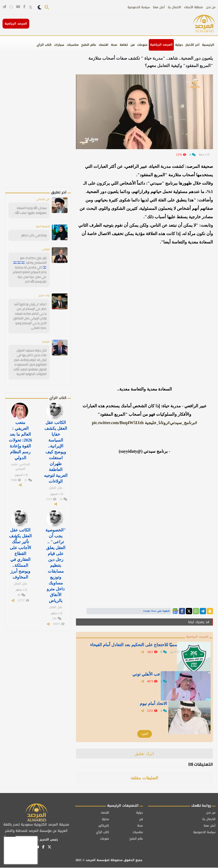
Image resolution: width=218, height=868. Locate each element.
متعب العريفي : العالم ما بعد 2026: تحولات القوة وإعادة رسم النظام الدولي (21, 435)
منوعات (142, 45)
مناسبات (73, 45)
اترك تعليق (144, 754)
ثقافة (124, 45)
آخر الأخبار (192, 45)
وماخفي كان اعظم (35, 236)
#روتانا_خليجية (157, 423)
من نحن (211, 7)
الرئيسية (208, 45)
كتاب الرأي (44, 45)
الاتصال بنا (174, 7)
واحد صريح (43, 295)
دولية (179, 45)
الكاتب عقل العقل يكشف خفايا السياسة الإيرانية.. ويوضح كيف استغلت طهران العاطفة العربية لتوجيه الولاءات (56, 446)
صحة (114, 45)
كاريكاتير (104, 826)
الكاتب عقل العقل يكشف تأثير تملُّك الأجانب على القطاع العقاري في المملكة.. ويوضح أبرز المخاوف (20, 543)
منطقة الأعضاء (193, 7)
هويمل (45, 339)
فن (133, 45)
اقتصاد (104, 45)
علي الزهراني (42, 199)
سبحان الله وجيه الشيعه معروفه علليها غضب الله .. (31, 211)
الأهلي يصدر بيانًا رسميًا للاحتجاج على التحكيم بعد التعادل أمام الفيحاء (130, 650)
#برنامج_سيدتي (183, 423)
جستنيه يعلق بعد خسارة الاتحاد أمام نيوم (144, 706)
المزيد (145, 734)
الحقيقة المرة (41, 227)
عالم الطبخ (89, 45)
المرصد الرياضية (161, 45)
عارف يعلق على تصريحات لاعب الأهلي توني (140, 676)
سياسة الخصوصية (139, 7)
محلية (105, 820)
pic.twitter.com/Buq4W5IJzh (118, 423)
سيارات (59, 45)
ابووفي (45, 250)
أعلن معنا (159, 7)
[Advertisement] (41, 124)
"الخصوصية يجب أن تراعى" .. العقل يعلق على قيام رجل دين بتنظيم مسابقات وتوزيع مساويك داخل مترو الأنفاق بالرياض (56, 554)
